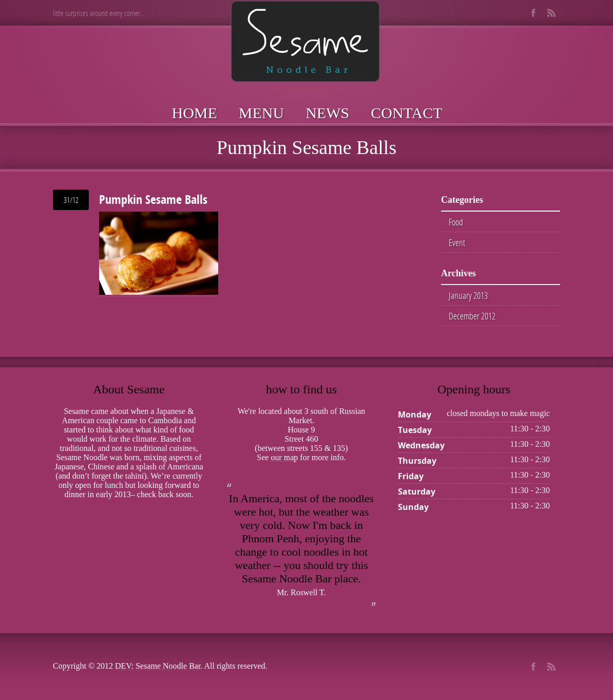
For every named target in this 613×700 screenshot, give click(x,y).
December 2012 (472, 316)
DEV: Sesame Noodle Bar (158, 666)
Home (195, 113)
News (327, 113)
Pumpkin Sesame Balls (153, 199)
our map (284, 457)
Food (456, 222)
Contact (406, 113)
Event (457, 242)
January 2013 (468, 295)
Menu (261, 113)
